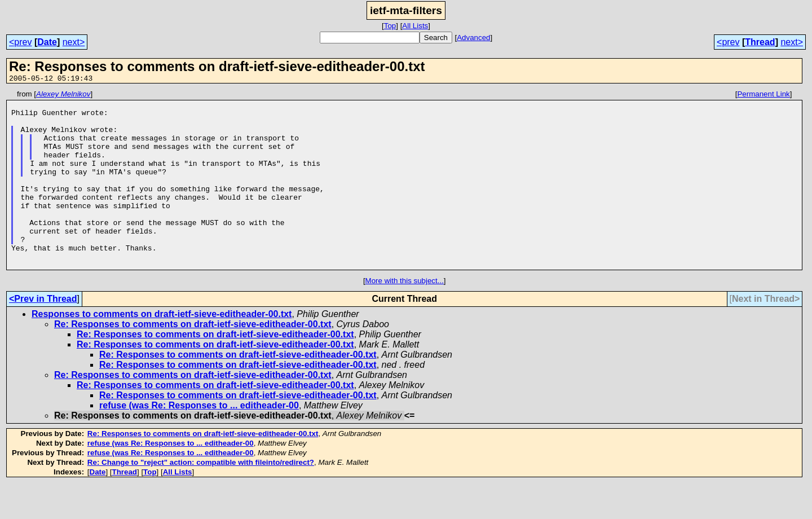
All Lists (415, 26)
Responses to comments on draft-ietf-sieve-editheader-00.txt (162, 349)
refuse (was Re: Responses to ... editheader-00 (199, 441)
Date (47, 42)
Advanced (473, 38)
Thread (760, 42)
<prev (20, 42)
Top (390, 26)
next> (74, 42)
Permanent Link (763, 96)
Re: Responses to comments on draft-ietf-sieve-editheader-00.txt (193, 360)
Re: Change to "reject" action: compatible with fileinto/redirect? (201, 498)
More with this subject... (405, 316)
